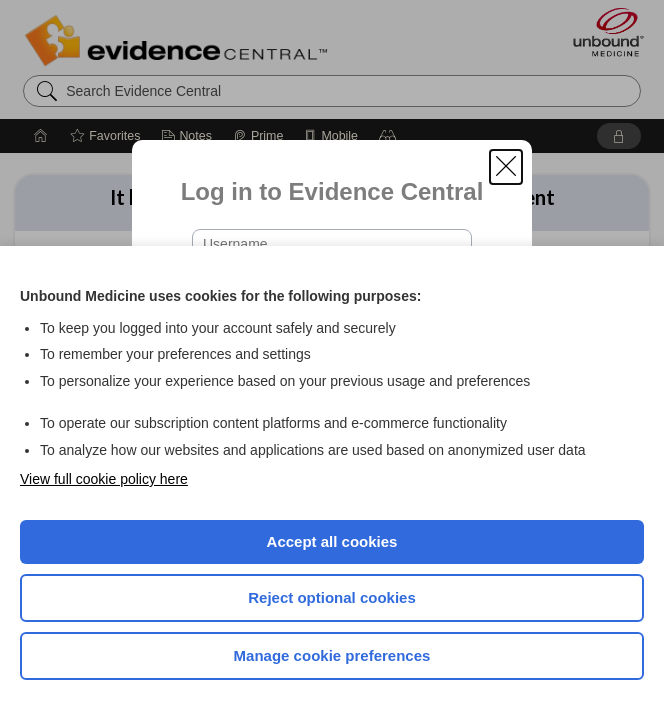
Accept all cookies (332, 541)
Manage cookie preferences (332, 655)
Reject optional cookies (332, 597)
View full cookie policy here (104, 479)
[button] (506, 167)
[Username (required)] (332, 244)
